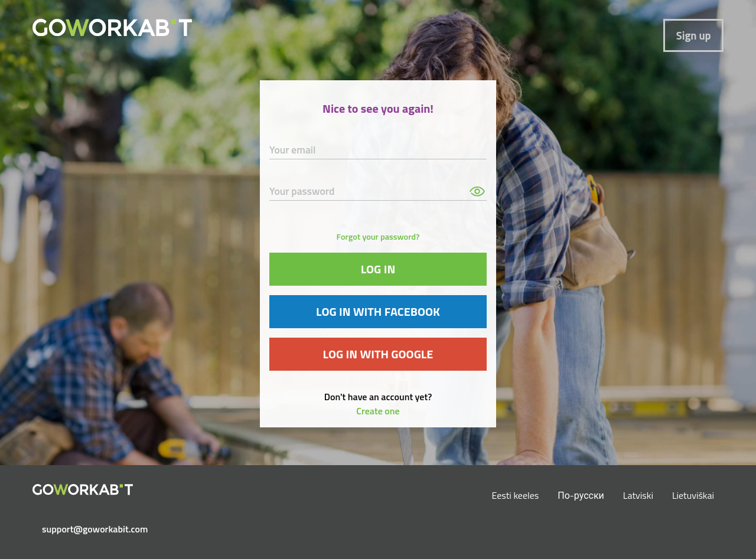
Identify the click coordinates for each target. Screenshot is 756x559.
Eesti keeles (516, 495)
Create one (378, 411)
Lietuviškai (693, 495)
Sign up (694, 35)
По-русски (581, 495)
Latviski (638, 495)
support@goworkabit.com (87, 529)
